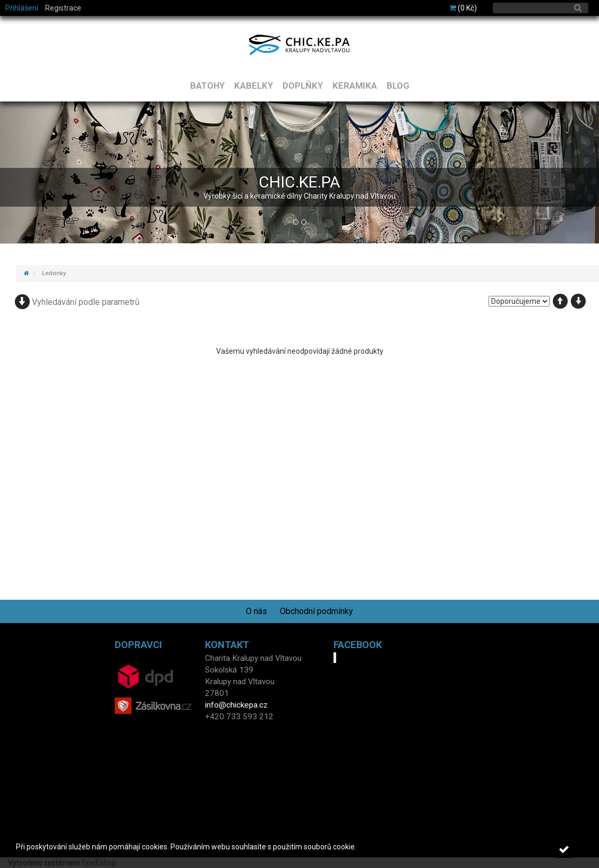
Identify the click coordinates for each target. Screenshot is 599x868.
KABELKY (254, 86)
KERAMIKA (355, 86)
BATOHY (207, 86)
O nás (256, 611)
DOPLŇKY (303, 86)
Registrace (63, 8)
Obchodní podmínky (316, 611)
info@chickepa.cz (236, 705)
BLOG (398, 86)
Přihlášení (22, 8)
